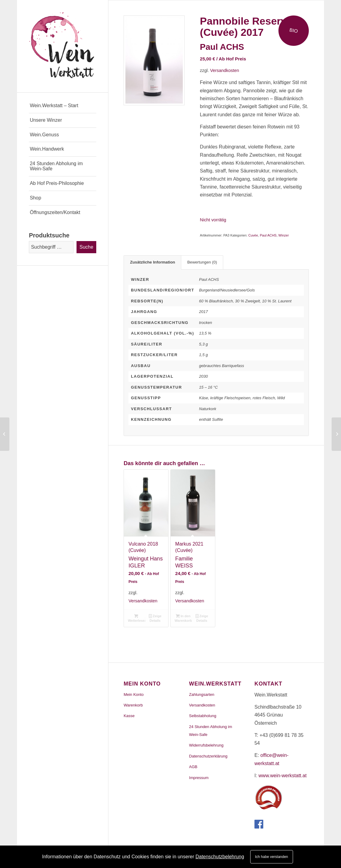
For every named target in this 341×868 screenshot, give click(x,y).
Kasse (129, 716)
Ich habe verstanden (272, 857)
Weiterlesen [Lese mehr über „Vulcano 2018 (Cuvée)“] (137, 618)
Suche (86, 247)
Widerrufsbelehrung (206, 745)
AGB (193, 767)
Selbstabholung (203, 716)
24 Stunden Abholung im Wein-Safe (211, 731)
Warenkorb (133, 705)
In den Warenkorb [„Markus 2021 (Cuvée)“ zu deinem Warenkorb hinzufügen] (183, 618)
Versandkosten (225, 70)
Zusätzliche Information (153, 262)
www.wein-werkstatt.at (282, 776)
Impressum (199, 778)
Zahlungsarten (202, 694)
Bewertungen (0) (202, 262)
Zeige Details (155, 618)
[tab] (152, 262)
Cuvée (253, 235)
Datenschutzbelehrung (220, 857)
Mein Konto (134, 694)
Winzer (284, 235)
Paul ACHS (268, 235)
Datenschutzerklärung (208, 756)
